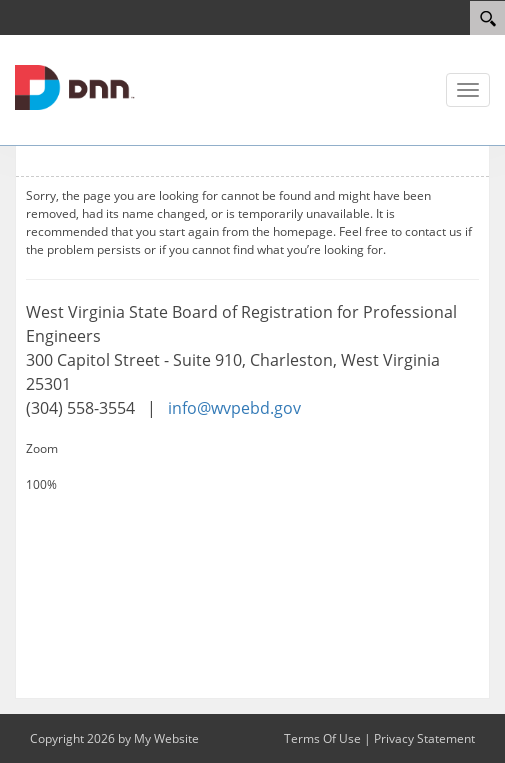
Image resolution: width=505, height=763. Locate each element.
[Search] (487, 18)
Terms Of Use (322, 738)
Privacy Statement (424, 738)
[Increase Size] (252, 467)
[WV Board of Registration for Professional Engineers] (75, 86)
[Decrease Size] (252, 503)
